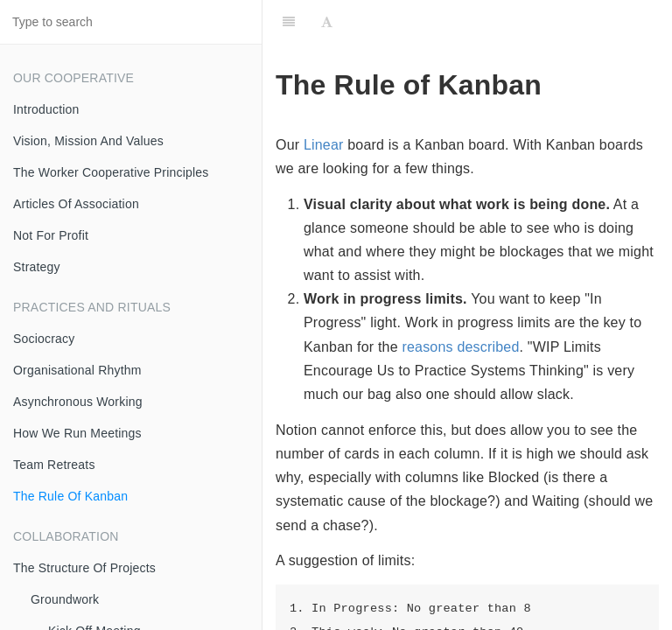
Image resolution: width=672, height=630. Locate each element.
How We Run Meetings (77, 433)
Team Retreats (54, 465)
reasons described (460, 347)
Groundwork (65, 599)
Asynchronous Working (78, 402)
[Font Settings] (327, 22)
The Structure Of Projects (84, 568)
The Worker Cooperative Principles (111, 172)
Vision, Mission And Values (88, 141)
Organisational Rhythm (77, 370)
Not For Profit (51, 235)
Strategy (37, 267)
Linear (324, 145)
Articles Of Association (76, 204)
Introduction (46, 109)
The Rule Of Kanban (70, 496)
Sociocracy (44, 339)
